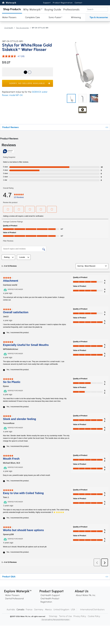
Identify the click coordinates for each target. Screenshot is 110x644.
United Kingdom (61, 609)
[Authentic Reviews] (9, 151)
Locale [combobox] (25, 257)
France (29, 609)
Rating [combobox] (9, 257)
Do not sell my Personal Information (56, 620)
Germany (39, 609)
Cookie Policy (94, 616)
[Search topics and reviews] (24, 249)
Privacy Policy (80, 616)
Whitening (76, 17)
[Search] (97, 9)
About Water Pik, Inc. (86, 595)
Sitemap (53, 616)
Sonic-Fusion (55, 17)
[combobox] (94, 266)
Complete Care (32, 17)
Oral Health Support (50, 595)
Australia (11, 609)
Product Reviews (11, 127)
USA (73, 609)
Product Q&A (9, 577)
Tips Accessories (22, 28)
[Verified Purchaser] (14, 289)
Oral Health (9, 28)
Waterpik (11, 3)
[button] (12, 9)
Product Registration (63, 3)
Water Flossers (12, 595)
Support (47, 3)
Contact (79, 3)
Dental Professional (14, 599)
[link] (19, 195)
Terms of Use (65, 616)
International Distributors (92, 609)
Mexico (48, 609)
